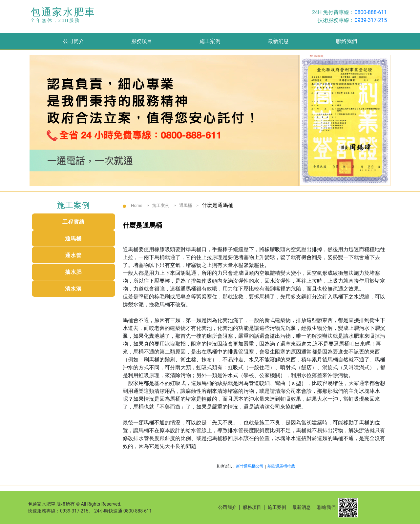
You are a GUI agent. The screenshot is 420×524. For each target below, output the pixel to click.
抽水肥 (73, 272)
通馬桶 (73, 239)
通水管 (73, 255)
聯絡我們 (346, 41)
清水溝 (73, 289)
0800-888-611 (371, 12)
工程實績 (73, 222)
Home (137, 205)
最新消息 (278, 41)
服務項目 (142, 41)
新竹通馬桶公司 (250, 466)
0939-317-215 (371, 20)
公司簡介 (73, 41)
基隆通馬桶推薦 (281, 466)
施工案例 (210, 41)
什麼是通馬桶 (218, 205)
